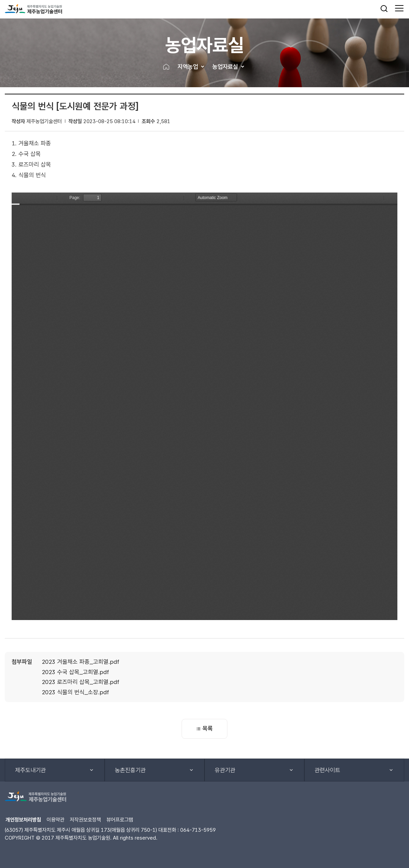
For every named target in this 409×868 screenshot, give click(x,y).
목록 (204, 728)
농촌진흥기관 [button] (130, 770)
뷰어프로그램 (120, 820)
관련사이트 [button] (327, 770)
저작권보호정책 (85, 820)
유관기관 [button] (225, 770)
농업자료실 (225, 67)
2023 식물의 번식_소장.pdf (75, 692)
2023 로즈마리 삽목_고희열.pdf (81, 682)
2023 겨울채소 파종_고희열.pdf (81, 662)
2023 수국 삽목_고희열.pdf (75, 672)
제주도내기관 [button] (30, 770)
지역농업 (188, 67)
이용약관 (55, 820)
